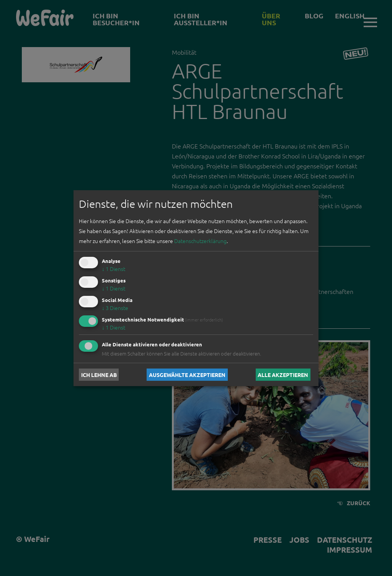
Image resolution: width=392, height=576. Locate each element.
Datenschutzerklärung (200, 241)
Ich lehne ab (99, 375)
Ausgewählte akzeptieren (187, 375)
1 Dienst (114, 269)
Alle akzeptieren (283, 375)
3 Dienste (115, 308)
